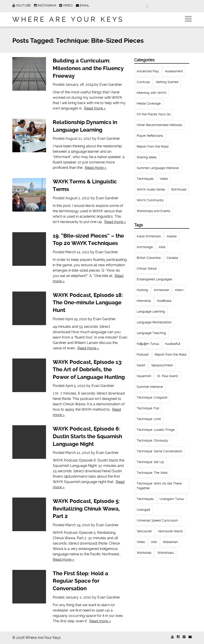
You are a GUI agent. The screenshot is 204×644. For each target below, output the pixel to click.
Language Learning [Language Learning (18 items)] (151, 311)
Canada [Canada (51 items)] (172, 258)
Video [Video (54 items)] (141, 542)
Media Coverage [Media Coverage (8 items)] (149, 103)
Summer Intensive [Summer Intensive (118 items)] (150, 387)
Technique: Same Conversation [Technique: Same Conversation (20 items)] (159, 451)
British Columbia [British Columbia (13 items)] (149, 258)
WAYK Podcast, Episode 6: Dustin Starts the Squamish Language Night (87, 436)
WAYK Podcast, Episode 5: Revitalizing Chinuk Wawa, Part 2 (86, 509)
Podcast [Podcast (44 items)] (143, 354)
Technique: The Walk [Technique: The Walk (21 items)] (152, 473)
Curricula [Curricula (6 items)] (143, 82)
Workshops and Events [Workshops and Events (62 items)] (154, 211)
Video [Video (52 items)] (164, 179)
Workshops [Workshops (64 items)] (166, 553)
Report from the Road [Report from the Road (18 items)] (153, 146)
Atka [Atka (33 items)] (162, 247)
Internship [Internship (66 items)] (144, 301)
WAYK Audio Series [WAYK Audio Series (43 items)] (151, 189)
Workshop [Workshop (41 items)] (144, 553)
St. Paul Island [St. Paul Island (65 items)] (168, 376)
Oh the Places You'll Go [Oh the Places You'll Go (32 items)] (154, 114)
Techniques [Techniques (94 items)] (145, 499)
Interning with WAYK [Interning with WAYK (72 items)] (152, 93)
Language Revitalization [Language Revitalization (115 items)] (154, 322)
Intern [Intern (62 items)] (179, 290)
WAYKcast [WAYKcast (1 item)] (179, 189)
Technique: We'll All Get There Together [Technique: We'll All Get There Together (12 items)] (159, 486)
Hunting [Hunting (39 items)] (142, 290)
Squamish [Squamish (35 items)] (144, 376)
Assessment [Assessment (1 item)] (174, 71)
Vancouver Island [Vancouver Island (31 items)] (170, 531)
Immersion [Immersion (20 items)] (162, 290)
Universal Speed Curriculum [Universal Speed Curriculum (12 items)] (157, 520)
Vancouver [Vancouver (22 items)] (144, 531)
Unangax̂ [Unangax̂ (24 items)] (143, 510)
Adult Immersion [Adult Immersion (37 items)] (149, 236)
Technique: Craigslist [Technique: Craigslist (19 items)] (152, 397)
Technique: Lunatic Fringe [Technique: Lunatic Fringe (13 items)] (156, 430)
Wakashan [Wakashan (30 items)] (170, 542)
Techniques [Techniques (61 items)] (145, 179)
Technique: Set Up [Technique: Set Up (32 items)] (150, 462)
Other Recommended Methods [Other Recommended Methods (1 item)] (159, 125)
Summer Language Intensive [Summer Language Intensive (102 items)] (158, 168)
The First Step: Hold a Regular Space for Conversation (80, 581)
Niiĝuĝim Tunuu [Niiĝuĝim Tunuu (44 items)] (148, 344)
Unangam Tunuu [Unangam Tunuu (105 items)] (172, 499)
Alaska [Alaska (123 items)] (172, 236)
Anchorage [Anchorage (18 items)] (145, 247)
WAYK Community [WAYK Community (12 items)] (150, 200)
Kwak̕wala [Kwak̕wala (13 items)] (164, 301)
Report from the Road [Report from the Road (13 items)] (171, 354)
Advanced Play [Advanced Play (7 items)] (148, 71)
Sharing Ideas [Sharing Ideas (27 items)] (147, 157)
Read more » (95, 108)
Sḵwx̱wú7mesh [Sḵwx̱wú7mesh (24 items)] (162, 365)
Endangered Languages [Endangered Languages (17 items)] (154, 279)
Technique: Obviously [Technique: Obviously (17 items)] (152, 440)
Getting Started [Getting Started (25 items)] (167, 82)
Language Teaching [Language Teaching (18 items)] (151, 333)
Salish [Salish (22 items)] (141, 365)
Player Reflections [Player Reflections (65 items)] (150, 136)
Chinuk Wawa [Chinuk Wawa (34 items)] (147, 268)
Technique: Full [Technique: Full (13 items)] (148, 408)
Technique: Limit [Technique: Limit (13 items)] (149, 419)
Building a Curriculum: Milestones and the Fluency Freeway (88, 68)
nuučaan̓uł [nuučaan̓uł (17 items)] (172, 344)
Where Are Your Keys (68, 19)
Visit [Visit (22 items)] (154, 542)
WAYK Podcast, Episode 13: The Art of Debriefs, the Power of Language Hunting (89, 370)
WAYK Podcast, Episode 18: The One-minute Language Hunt (88, 303)
